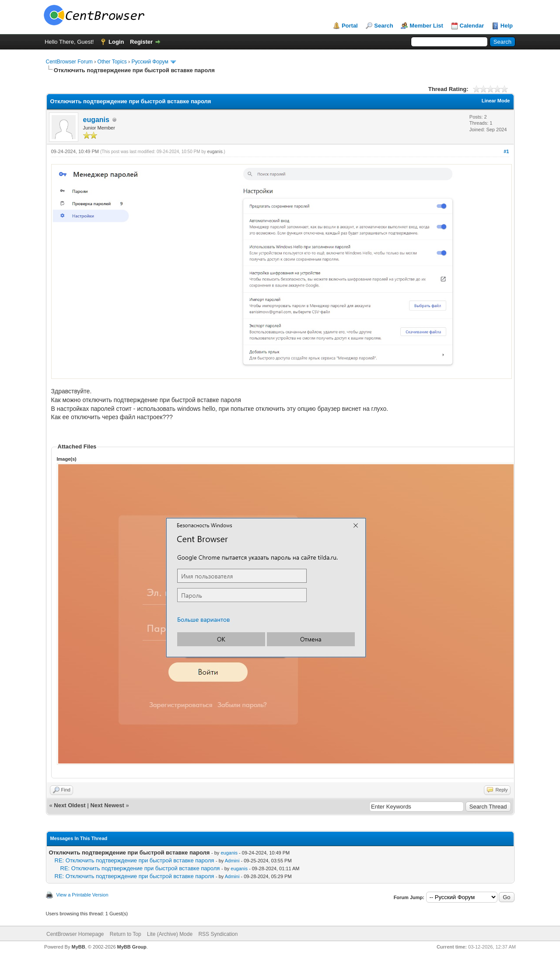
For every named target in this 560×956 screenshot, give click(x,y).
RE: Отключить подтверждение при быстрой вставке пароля (135, 860)
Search (383, 26)
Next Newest (107, 805)
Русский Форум (150, 62)
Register (141, 42)
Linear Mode (496, 101)
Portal (350, 26)
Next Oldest (70, 805)
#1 (506, 151)
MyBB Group (132, 947)
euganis (96, 120)
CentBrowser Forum (69, 62)
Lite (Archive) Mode (170, 934)
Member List (426, 26)
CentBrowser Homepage (75, 934)
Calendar (472, 26)
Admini (232, 861)
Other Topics (112, 62)
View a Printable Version (82, 895)
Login (116, 42)
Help (507, 26)
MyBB (78, 947)
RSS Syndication (218, 934)
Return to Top (126, 934)
